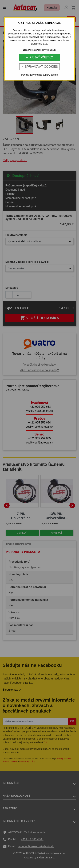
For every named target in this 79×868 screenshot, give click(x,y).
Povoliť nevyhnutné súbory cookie (39, 75)
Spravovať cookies (39, 67)
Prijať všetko (39, 57)
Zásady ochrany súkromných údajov (39, 50)
